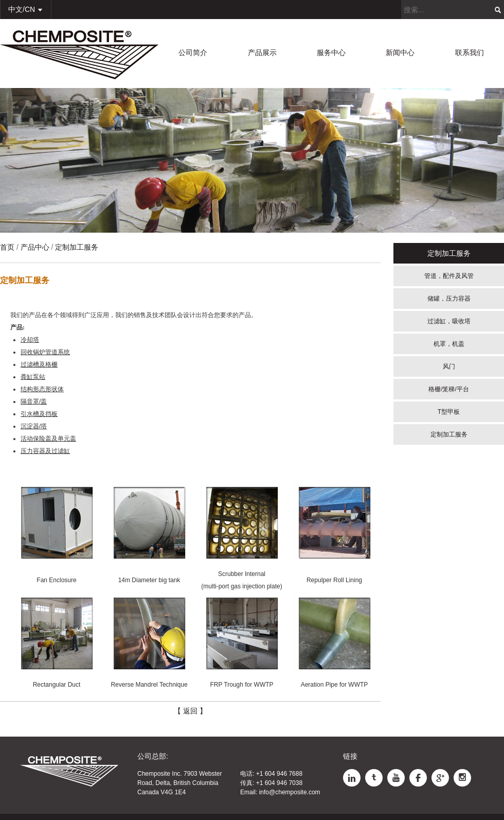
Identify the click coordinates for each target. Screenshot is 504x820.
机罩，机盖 (449, 344)
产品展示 (262, 53)
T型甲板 (449, 412)
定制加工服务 (449, 434)
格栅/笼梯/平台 (449, 389)
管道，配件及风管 (449, 276)
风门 (449, 367)
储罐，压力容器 (449, 299)
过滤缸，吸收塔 (449, 321)
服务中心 (331, 53)
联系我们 (470, 53)
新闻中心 (400, 53)
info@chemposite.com (290, 792)
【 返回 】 (190, 711)
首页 (7, 247)
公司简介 (193, 53)
